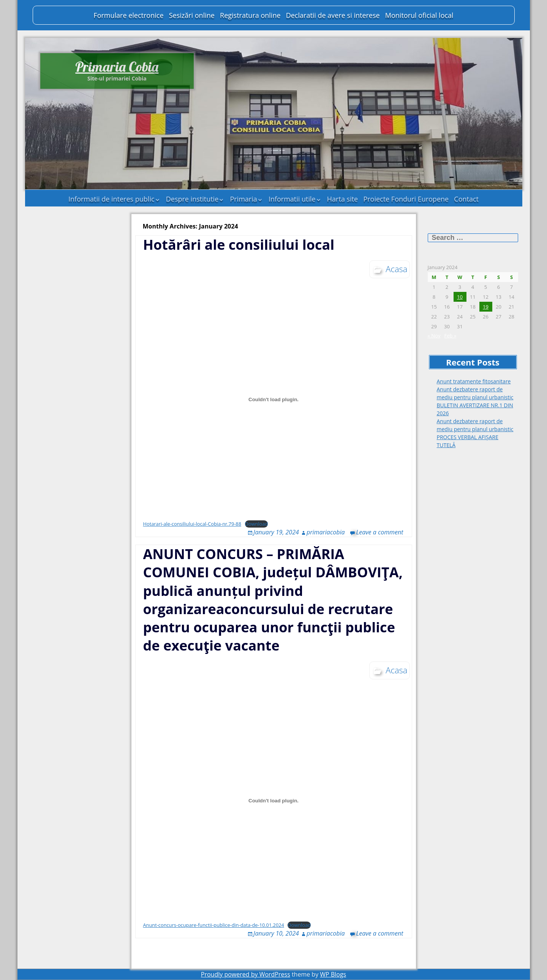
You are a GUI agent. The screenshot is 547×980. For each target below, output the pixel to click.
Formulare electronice (128, 15)
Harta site (342, 199)
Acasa (396, 269)
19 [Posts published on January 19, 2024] (486, 307)
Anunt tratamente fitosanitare (474, 381)
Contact (466, 199)
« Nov (434, 336)
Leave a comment (380, 532)
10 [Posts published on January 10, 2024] (460, 297)
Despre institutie (192, 199)
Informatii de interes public (111, 199)
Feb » (451, 336)
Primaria (243, 199)
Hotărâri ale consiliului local (239, 245)
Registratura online (250, 15)
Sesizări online (192, 15)
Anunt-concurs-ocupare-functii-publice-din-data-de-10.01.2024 (214, 925)
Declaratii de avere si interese (333, 15)
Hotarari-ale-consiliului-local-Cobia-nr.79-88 (192, 524)
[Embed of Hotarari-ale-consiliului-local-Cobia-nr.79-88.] (274, 400)
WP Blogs (333, 974)
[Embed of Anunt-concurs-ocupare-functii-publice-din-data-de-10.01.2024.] (274, 801)
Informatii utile (292, 199)
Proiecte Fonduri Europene (406, 199)
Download (257, 524)
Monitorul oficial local (419, 15)
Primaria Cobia (117, 67)
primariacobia (326, 532)
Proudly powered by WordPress (246, 974)
